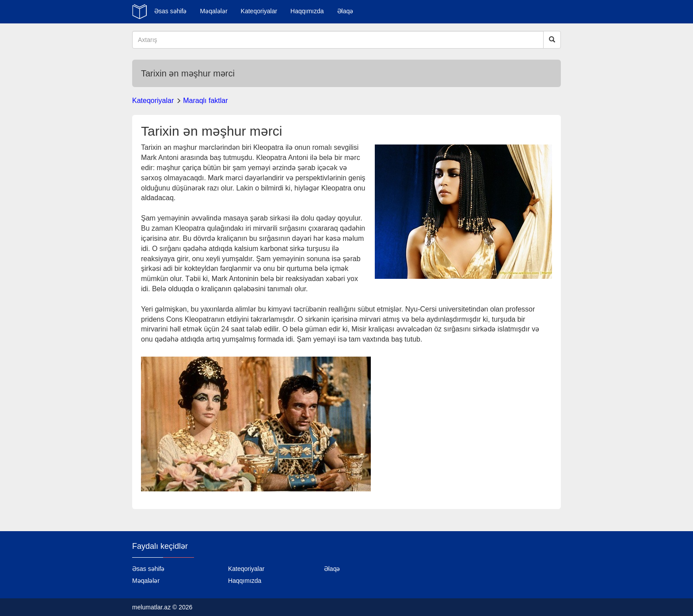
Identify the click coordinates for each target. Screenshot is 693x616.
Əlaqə (345, 11)
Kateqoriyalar (259, 11)
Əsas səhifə (170, 11)
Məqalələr (213, 11)
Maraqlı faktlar (205, 101)
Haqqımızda (307, 11)
